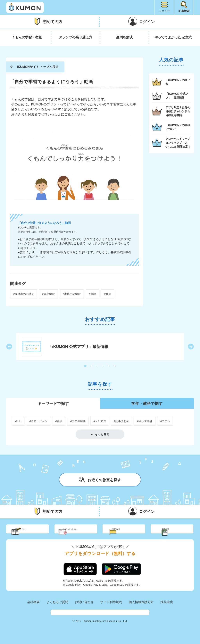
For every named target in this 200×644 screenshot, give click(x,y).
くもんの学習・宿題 (27, 37)
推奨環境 (167, 609)
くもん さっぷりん (81, 532)
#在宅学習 (48, 294)
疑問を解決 (125, 37)
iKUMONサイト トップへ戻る (38, 67)
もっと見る (102, 434)
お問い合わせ (84, 609)
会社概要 (33, 609)
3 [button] (97, 366)
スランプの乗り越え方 (76, 37)
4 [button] (103, 366)
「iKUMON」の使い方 (178, 82)
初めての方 (53, 22)
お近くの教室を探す (100, 480)
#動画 (108, 294)
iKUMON (25, 7)
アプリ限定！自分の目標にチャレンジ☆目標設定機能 (178, 111)
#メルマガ (100, 421)
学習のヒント (31, 532)
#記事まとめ (121, 421)
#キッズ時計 (145, 421)
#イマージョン (38, 421)
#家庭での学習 (72, 294)
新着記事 (177, 532)
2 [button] (91, 366)
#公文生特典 (78, 421)
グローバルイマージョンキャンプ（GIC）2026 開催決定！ (178, 143)
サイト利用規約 (111, 609)
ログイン (147, 22)
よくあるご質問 (57, 609)
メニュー (164, 11)
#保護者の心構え (24, 294)
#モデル (165, 421)
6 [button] (115, 366)
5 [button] (109, 366)
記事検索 (184, 11)
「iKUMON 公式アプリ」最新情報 (177, 96)
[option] (100, 347)
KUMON (100, 621)
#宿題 (92, 294)
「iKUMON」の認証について (178, 127)
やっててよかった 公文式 (173, 37)
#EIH (18, 421)
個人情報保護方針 (141, 609)
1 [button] (86, 366)
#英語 (59, 421)
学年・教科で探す (147, 404)
